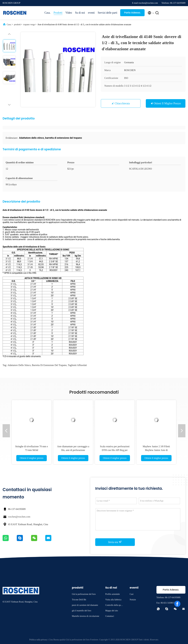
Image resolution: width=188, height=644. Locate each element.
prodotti (17, 25)
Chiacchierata (122, 103)
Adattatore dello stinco (19, 365)
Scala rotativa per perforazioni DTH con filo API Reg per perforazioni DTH (115, 450)
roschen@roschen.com (19, 517)
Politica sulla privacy (38, 640)
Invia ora (115, 542)
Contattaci (110, 616)
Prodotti (58, 13)
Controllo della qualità (114, 606)
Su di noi (80, 13)
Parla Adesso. (132, 13)
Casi (132, 594)
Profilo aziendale (113, 594)
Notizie (133, 600)
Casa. (48, 13)
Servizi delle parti (107, 13)
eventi (91, 13)
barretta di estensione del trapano (49, 365)
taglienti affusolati (77, 365)
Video (69, 13)
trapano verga (29, 25)
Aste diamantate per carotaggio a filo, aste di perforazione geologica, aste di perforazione (73, 450)
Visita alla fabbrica (113, 600)
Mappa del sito (112, 611)
